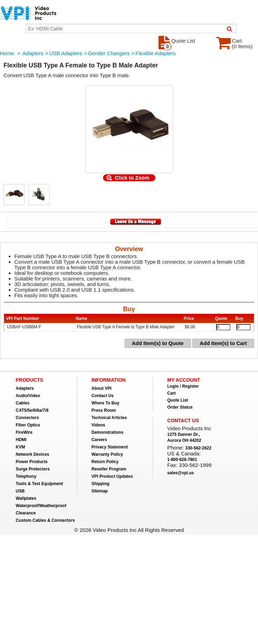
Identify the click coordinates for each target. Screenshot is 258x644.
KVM (20, 447)
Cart (171, 393)
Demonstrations (107, 432)
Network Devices (32, 454)
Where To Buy (105, 403)
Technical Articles (109, 418)
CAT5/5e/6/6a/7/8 (32, 410)
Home (7, 53)
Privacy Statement (110, 447)
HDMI (21, 440)
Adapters (33, 53)
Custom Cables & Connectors (45, 520)
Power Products (32, 462)
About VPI (101, 388)
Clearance (26, 513)
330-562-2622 (198, 448)
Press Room (104, 410)
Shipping (100, 484)
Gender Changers (109, 53)
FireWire (24, 432)
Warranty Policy (107, 454)
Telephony (26, 476)
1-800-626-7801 (182, 460)
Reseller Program (109, 469)
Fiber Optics (28, 425)
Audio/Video (28, 396)
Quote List (178, 400)
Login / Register (183, 386)
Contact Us (102, 396)
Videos (98, 425)
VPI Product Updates (112, 476)
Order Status (180, 407)
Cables (23, 403)
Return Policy (105, 462)
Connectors (27, 418)
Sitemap (100, 491)
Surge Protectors (33, 469)
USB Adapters (66, 53)
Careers (99, 440)
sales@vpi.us (180, 473)
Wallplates (26, 498)
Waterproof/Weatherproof (41, 506)
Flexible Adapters (156, 53)
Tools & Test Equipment (39, 484)
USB (20, 491)
